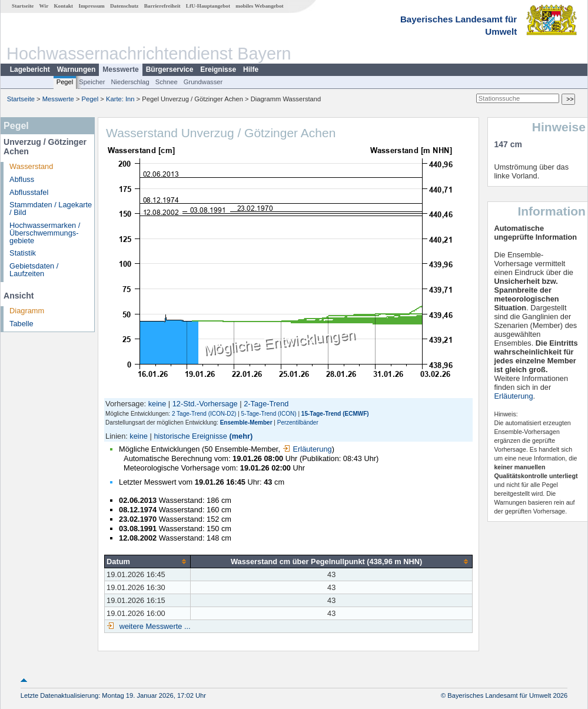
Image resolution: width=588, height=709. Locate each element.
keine (157, 404)
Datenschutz (124, 6)
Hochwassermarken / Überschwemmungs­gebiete (45, 233)
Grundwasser (203, 82)
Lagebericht (30, 69)
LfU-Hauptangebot (208, 6)
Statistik (23, 253)
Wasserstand (31, 166)
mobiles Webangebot (259, 6)
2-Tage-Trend (266, 404)
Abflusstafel (29, 192)
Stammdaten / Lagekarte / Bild (51, 208)
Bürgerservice (170, 69)
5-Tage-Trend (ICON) (269, 414)
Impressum (91, 6)
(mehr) (241, 436)
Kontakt (63, 6)
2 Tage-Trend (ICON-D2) (204, 414)
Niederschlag (130, 82)
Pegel (65, 82)
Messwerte (120, 69)
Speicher (92, 82)
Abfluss (22, 179)
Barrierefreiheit (162, 6)
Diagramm (27, 311)
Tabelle (21, 324)
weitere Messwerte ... (154, 626)
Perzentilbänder (298, 423)
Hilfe (251, 69)
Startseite (23, 6)
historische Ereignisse (190, 436)
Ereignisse (218, 69)
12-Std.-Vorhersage (205, 404)
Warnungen (77, 69)
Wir (44, 6)
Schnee (167, 82)
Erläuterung (307, 449)
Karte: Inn (120, 99)
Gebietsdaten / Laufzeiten (34, 270)
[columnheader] (148, 561)
